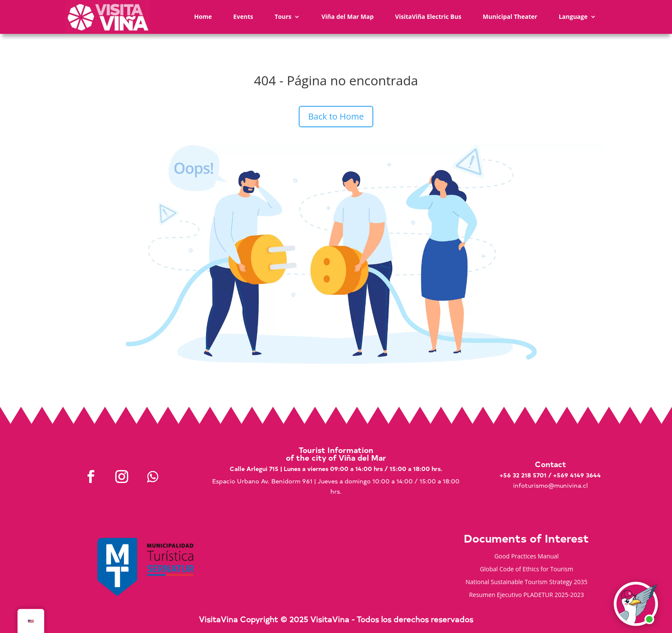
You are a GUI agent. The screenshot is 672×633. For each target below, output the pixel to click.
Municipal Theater (510, 16)
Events (243, 16)
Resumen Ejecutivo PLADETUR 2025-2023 (526, 595)
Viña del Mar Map (348, 16)
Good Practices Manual (526, 557)
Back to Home (336, 116)
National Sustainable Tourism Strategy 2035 (526, 582)
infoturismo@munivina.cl (550, 485)
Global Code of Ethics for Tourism (527, 570)
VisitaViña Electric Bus (428, 16)
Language (573, 16)
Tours (283, 16)
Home (203, 16)
